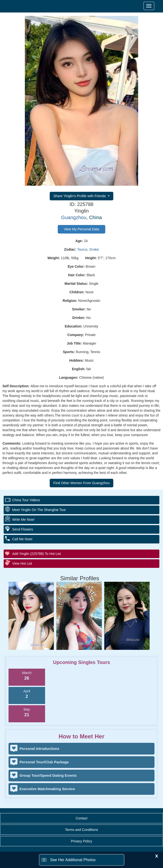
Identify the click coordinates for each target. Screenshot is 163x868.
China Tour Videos (26, 500)
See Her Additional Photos (73, 860)
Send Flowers (23, 529)
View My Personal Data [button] (81, 229)
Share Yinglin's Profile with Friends (80, 196)
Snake (94, 249)
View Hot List (22, 563)
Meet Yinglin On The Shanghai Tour (39, 510)
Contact (81, 818)
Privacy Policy (81, 841)
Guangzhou (74, 217)
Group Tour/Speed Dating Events (48, 775)
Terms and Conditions (81, 830)
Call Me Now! (22, 539)
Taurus (82, 249)
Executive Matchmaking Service (47, 789)
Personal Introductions (39, 749)
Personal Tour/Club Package (44, 762)
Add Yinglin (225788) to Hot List (37, 554)
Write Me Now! (23, 520)
